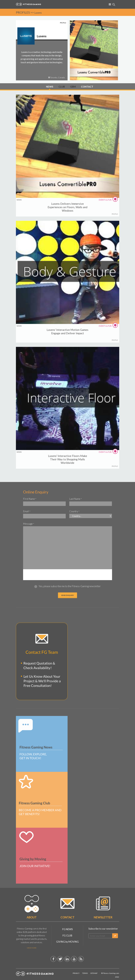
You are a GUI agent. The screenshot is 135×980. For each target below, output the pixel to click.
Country (74, 511)
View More (32, 948)
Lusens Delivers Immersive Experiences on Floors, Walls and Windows (67, 207)
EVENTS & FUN (109, 200)
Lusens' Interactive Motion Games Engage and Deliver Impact (67, 331)
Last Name (76, 499)
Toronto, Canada (57, 77)
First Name (30, 499)
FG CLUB (67, 936)
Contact (67, 917)
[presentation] (68, 575)
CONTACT (87, 87)
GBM (73, 87)
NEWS (50, 87)
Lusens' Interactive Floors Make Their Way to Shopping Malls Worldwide (68, 459)
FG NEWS (67, 929)
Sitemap (94, 973)
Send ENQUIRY (67, 595)
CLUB (62, 87)
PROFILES (23, 12)
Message (29, 524)
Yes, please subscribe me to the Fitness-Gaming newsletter (70, 586)
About (32, 917)
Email (27, 511)
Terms (85, 973)
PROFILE (115, 214)
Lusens (38, 13)
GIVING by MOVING (67, 942)
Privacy (76, 973)
